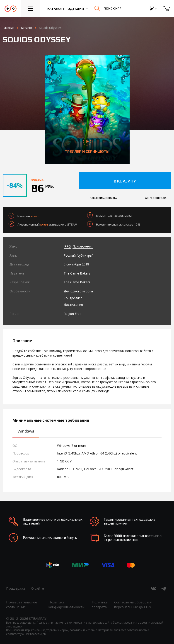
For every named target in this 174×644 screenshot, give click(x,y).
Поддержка (16, 588)
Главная (8, 28)
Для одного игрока (78, 291)
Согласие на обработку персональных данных (133, 604)
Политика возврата (100, 604)
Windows (26, 431)
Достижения (73, 305)
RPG (68, 246)
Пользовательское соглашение (22, 604)
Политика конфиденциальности (66, 604)
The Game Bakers (77, 273)
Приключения (83, 246)
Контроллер (73, 298)
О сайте (37, 588)
